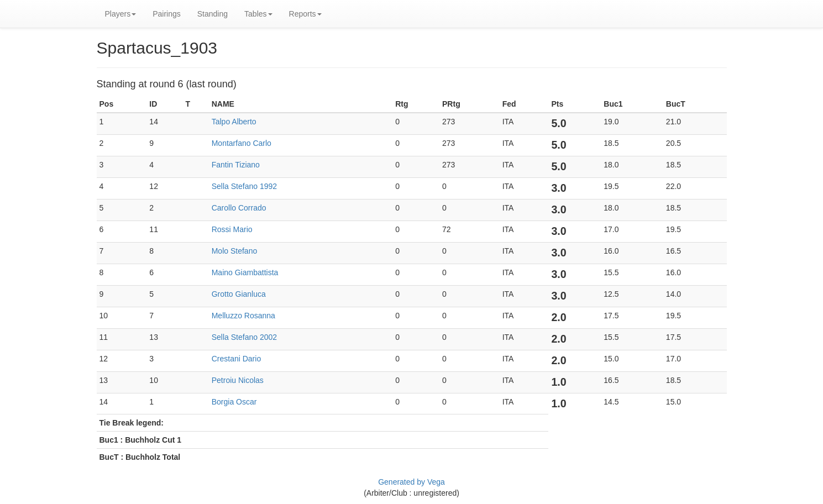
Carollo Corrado (239, 208)
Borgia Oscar (234, 402)
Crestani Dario (236, 359)
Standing (213, 14)
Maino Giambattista (245, 272)
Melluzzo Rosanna (243, 316)
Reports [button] (305, 14)
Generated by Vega (411, 482)
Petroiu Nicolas (238, 380)
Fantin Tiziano (236, 165)
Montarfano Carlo (242, 143)
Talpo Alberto (234, 122)
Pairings (167, 14)
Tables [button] (258, 14)
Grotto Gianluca (239, 294)
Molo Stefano (235, 251)
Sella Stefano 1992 (244, 186)
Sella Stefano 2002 (244, 337)
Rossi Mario (232, 229)
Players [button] (121, 14)
